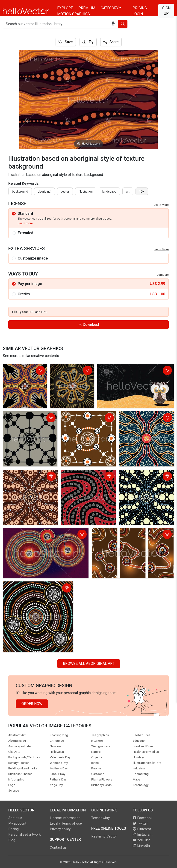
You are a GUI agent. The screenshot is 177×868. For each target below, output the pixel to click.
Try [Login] (88, 42)
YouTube (142, 840)
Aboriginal (44, 192)
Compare (163, 275)
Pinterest (142, 829)
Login (138, 14)
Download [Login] (88, 325)
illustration (86, 192)
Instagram (143, 835)
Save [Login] (66, 42)
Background (20, 192)
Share (111, 42)
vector (65, 192)
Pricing (140, 8)
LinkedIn (141, 846)
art (128, 192)
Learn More (161, 205)
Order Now (32, 704)
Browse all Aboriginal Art (89, 664)
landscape (109, 192)
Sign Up (166, 11)
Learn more (25, 223)
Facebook (143, 818)
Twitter (140, 823)
